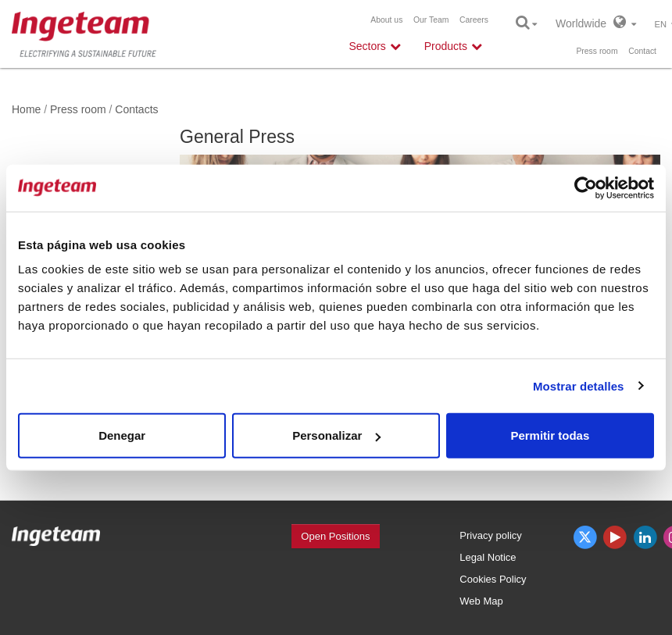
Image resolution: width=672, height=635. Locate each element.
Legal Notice (488, 557)
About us (386, 20)
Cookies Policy (493, 579)
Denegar (122, 435)
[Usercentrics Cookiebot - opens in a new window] (586, 187)
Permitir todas (550, 435)
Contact (642, 51)
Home (26, 109)
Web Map (481, 601)
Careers (474, 20)
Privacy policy (490, 535)
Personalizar (336, 435)
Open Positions (335, 536)
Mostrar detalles (579, 385)
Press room (597, 51)
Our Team (431, 20)
